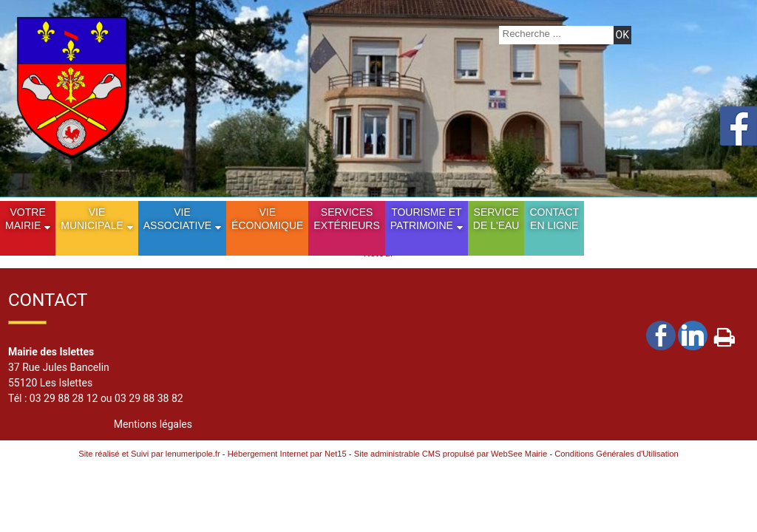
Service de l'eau (496, 219)
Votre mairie (26, 219)
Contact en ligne (554, 219)
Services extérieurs (346, 219)
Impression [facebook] (724, 334)
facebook (661, 335)
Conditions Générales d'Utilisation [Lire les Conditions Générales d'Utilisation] (617, 454)
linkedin (693, 335)
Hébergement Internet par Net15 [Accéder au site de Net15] (287, 454)
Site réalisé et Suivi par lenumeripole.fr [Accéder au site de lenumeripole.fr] (149, 454)
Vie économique (267, 219)
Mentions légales (153, 424)
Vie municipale (92, 219)
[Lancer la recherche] (622, 35)
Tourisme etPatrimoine (426, 219)
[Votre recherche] (554, 34)
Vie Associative (177, 219)
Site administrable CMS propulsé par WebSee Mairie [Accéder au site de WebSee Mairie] (451, 454)
